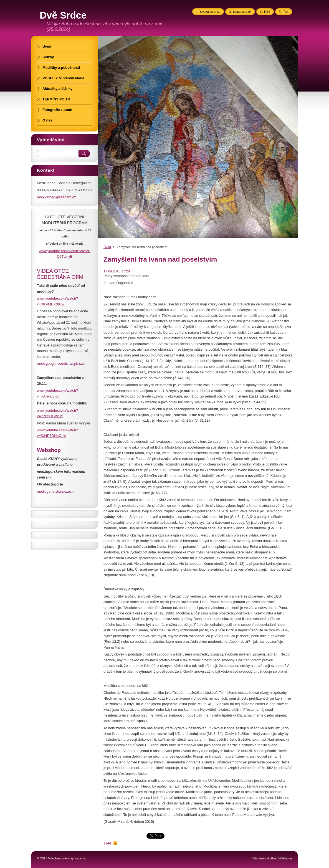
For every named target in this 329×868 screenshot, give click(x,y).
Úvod (107, 247)
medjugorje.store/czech (55, 491)
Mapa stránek (242, 12)
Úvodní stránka (210, 12)
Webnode (285, 858)
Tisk (286, 12)
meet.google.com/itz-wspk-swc (61, 364)
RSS (267, 12)
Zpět (107, 843)
